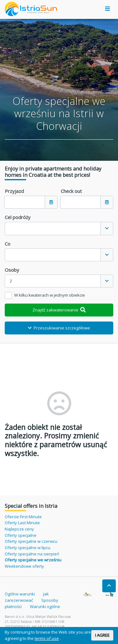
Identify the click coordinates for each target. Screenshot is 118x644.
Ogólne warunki (20, 594)
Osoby (12, 270)
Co (8, 244)
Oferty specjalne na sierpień (32, 554)
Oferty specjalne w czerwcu (31, 541)
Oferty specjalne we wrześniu (33, 560)
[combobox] (59, 228)
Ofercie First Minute (23, 517)
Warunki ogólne (45, 606)
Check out (71, 191)
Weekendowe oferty (24, 566)
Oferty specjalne (21, 535)
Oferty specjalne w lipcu (28, 548)
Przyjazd (14, 191)
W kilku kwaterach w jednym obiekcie (50, 295)
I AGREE (102, 635)
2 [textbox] (11, 281)
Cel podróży (18, 217)
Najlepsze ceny (19, 529)
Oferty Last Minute (22, 523)
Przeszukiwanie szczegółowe (59, 328)
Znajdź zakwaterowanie (59, 310)
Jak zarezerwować (27, 597)
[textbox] (53, 228)
